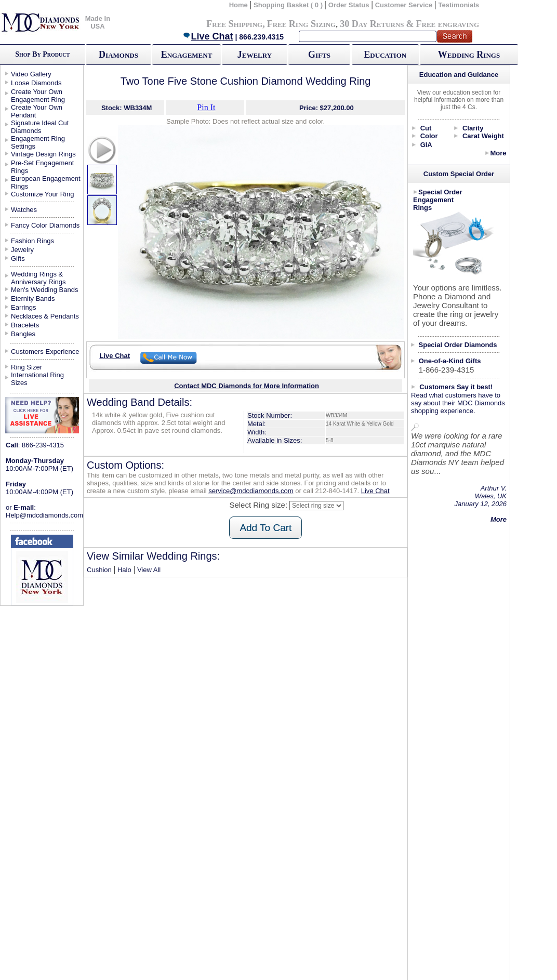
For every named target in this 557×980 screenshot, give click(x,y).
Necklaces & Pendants (45, 316)
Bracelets (25, 325)
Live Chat (208, 36)
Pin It (206, 107)
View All (149, 570)
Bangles (23, 334)
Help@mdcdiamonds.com (44, 515)
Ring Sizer (26, 367)
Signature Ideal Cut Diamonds (40, 127)
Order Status (349, 5)
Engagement (187, 55)
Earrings (23, 307)
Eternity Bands (33, 299)
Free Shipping (234, 24)
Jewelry (255, 55)
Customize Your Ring (42, 194)
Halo (124, 570)
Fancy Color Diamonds (45, 225)
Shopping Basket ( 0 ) (289, 5)
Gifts (319, 55)
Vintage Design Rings (43, 154)
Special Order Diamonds (458, 345)
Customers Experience (45, 352)
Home (238, 5)
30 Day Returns (372, 24)
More (498, 153)
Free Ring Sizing (302, 24)
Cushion (99, 570)
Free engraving (448, 24)
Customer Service (404, 5)
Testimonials (459, 5)
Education (385, 55)
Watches (24, 210)
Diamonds (118, 55)
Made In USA (98, 22)
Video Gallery (31, 74)
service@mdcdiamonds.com (251, 491)
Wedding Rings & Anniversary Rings (38, 278)
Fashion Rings (32, 241)
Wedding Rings (469, 55)
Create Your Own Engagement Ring (38, 96)
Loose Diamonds (36, 83)
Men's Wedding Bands (44, 290)
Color (429, 136)
